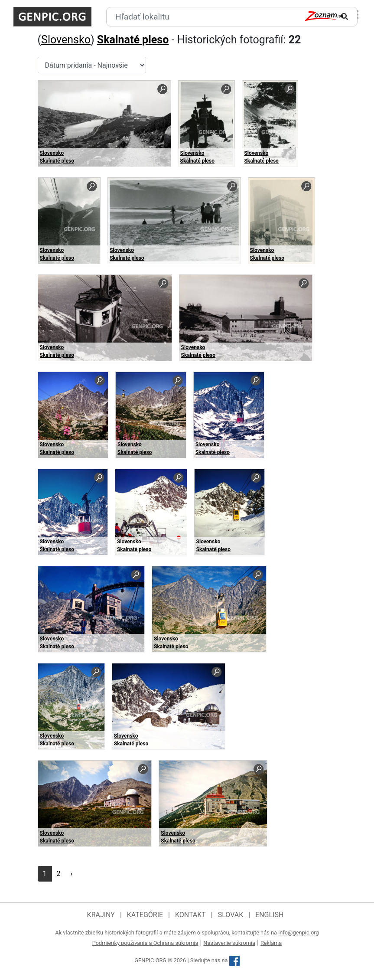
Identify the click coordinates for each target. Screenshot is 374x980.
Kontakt (190, 915)
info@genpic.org (299, 933)
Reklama (271, 943)
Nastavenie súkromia (229, 943)
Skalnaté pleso (133, 40)
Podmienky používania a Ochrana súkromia (145, 943)
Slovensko (66, 40)
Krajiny (101, 915)
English (269, 915)
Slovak (231, 915)
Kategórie (145, 915)
